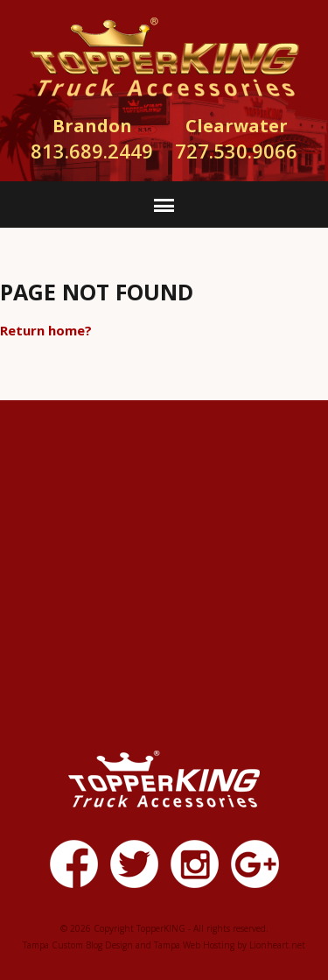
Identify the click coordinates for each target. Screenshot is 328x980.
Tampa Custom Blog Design (78, 945)
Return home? (46, 330)
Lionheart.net (277, 945)
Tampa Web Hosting (194, 945)
